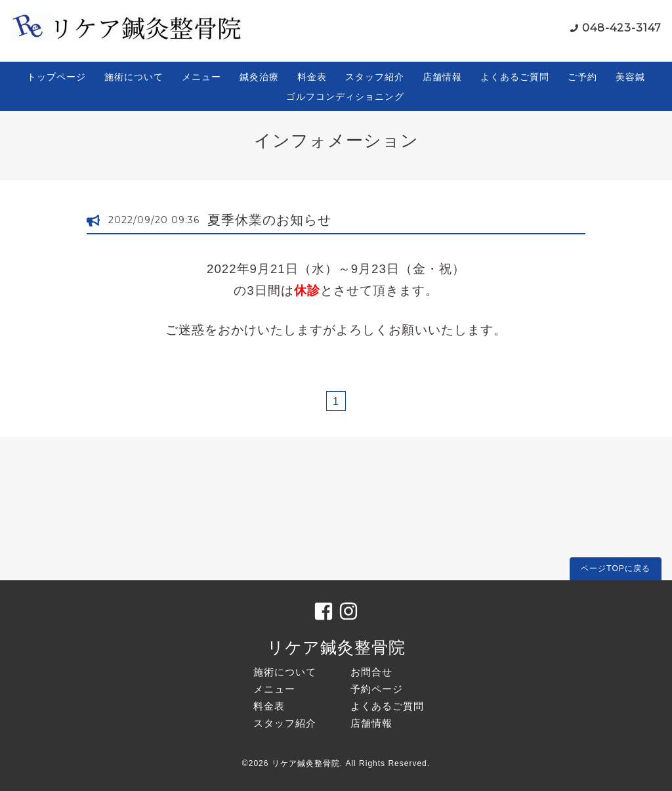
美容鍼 (630, 77)
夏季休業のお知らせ (269, 220)
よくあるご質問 (515, 77)
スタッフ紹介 (375, 77)
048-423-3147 (622, 28)
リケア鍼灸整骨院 (336, 647)
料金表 (312, 77)
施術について (134, 77)
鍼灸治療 (259, 77)
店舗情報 (442, 77)
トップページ (56, 77)
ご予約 (582, 77)
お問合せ (371, 672)
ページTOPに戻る (615, 568)
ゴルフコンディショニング (345, 96)
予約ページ (377, 689)
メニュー (201, 77)
